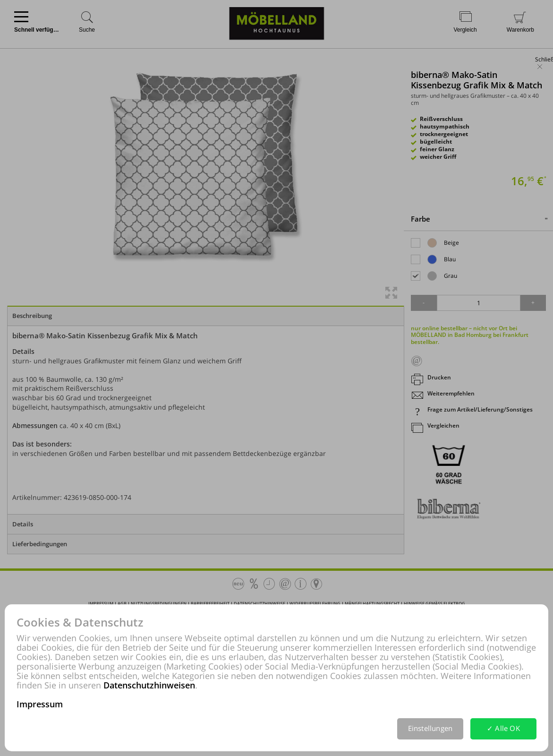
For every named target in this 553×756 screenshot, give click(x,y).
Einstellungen (430, 728)
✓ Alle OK (503, 728)
